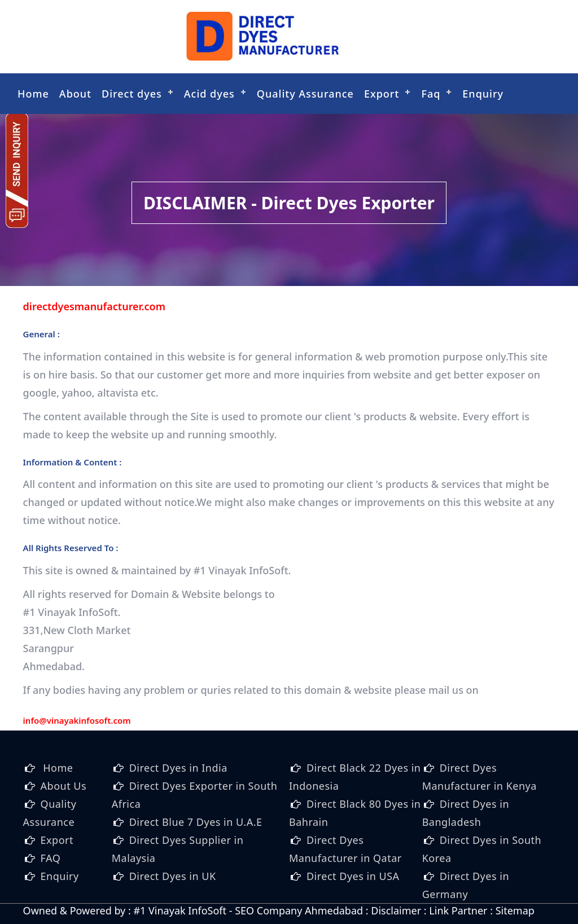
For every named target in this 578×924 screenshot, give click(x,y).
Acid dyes (209, 94)
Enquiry (483, 94)
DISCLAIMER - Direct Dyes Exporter (289, 203)
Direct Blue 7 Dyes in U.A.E (196, 822)
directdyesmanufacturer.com (94, 306)
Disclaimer (396, 910)
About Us (64, 786)
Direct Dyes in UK (173, 876)
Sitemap (515, 910)
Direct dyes (132, 94)
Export (382, 94)
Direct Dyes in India (178, 768)
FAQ (51, 858)
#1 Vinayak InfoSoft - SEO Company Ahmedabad (248, 910)
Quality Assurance (305, 94)
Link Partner (458, 910)
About (75, 94)
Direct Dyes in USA (353, 876)
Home (33, 94)
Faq (431, 94)
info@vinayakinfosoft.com (77, 720)
